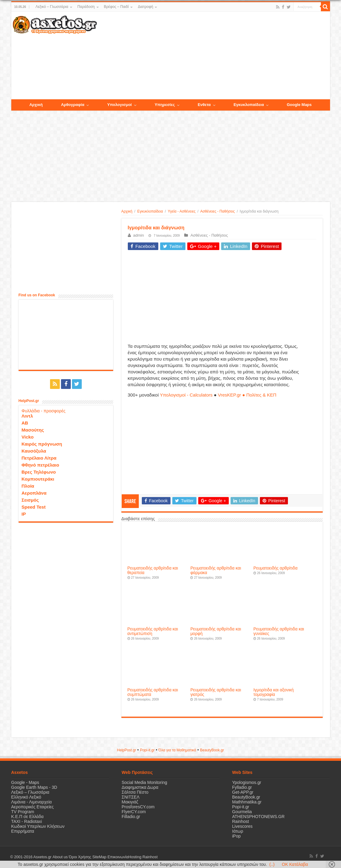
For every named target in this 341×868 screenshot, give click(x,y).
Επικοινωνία (118, 857)
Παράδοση (86, 7)
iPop (236, 836)
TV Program (23, 812)
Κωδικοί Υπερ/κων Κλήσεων (38, 826)
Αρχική (127, 211)
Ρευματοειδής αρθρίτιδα (276, 568)
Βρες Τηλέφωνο (39, 472)
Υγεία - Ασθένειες (182, 211)
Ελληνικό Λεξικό (26, 797)
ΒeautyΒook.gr (212, 750)
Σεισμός (30, 500)
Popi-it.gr (147, 750)
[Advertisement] (213, 56)
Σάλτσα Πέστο (135, 792)
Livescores (242, 826)
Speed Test (34, 507)
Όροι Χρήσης (80, 857)
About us (60, 857)
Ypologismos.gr (247, 782)
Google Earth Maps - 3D (34, 787)
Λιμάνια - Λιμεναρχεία (32, 802)
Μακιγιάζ (130, 802)
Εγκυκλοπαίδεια (150, 211)
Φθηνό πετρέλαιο (40, 465)
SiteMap (99, 857)
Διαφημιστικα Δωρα (140, 787)
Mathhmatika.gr (247, 802)
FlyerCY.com (134, 812)
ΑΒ (25, 423)
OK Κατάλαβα (295, 864)
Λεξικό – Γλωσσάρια (52, 7)
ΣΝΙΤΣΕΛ (131, 797)
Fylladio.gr (242, 787)
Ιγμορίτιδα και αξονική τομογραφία (274, 692)
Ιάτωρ (238, 831)
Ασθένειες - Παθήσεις (217, 211)
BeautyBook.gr (246, 797)
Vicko (28, 437)
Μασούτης (33, 430)
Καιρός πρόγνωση (42, 444)
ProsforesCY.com (138, 807)
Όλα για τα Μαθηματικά (178, 750)
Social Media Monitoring (144, 782)
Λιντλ (27, 416)
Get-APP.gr (243, 792)
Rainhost (240, 821)
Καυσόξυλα (34, 451)
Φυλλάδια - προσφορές (44, 411)
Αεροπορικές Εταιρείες (33, 807)
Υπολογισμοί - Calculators (186, 395)
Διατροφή (145, 7)
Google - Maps (25, 782)
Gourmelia (242, 812)
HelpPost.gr (126, 750)
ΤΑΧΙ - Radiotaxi (27, 821)
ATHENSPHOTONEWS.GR (258, 817)
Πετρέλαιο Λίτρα (39, 458)
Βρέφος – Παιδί (116, 7)
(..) (272, 864)
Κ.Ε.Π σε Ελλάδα (27, 817)
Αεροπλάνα (34, 493)
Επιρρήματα (23, 831)
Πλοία (28, 486)
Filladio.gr (131, 817)
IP (24, 514)
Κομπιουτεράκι (38, 479)
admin (139, 235)
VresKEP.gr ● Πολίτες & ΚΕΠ (247, 395)
